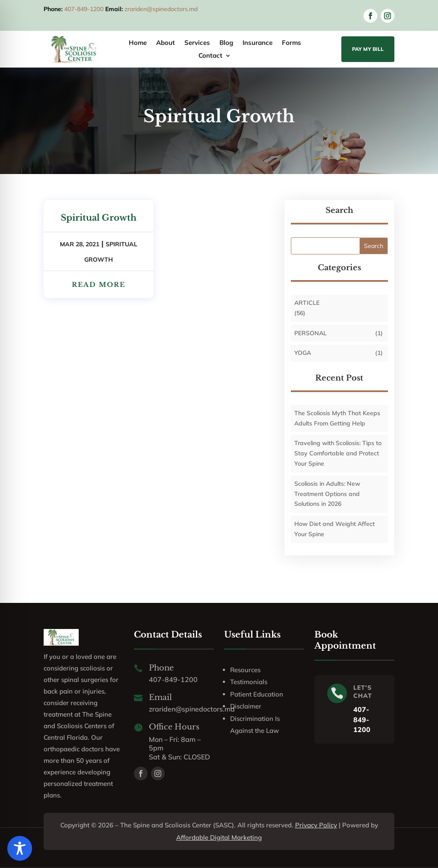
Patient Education (257, 694)
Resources (245, 670)
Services (197, 43)
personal (311, 333)
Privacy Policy (316, 825)
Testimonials (249, 682)
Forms (292, 43)
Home (138, 43)
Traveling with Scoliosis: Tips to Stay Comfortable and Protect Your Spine (338, 453)
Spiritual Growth (99, 218)
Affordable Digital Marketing (219, 837)
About (166, 43)
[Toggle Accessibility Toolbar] (20, 848)
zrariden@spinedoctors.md (161, 9)
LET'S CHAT (363, 692)
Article (307, 303)
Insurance (257, 43)
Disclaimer (246, 706)
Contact (210, 56)
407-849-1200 (84, 9)
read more (99, 285)
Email (160, 697)
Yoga (303, 353)
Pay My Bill (368, 49)
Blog (226, 43)
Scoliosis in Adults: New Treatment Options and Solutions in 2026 (327, 494)
